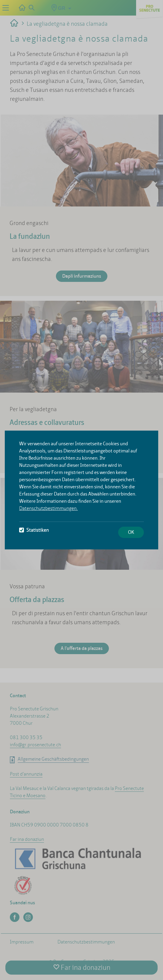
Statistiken (34, 530)
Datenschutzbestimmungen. (48, 508)
